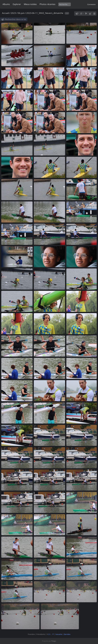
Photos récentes (47, 4)
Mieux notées (30, 4)
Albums (6, 4)
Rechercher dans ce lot (16, 19)
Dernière (67, 634)
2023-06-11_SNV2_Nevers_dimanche (45, 13)
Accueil (6, 13)
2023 (13, 13)
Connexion (91, 4)
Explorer (17, 4)
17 (53, 634)
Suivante (59, 634)
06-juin (21, 13)
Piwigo (54, 641)
